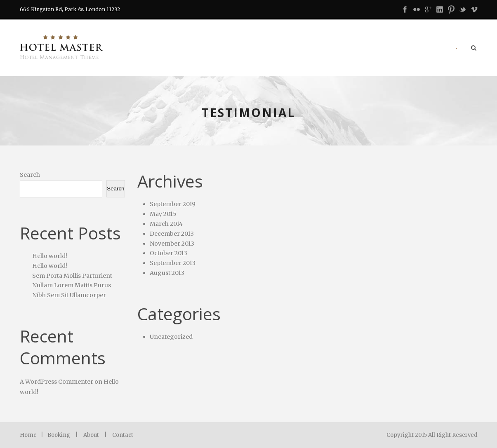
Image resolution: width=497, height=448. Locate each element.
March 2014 (166, 224)
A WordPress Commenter (57, 382)
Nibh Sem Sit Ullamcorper (69, 295)
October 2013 (168, 253)
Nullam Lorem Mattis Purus (72, 285)
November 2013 (172, 244)
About (91, 435)
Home (28, 435)
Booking (59, 435)
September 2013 (173, 263)
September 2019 (173, 204)
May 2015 (163, 214)
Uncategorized (171, 337)
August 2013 (167, 273)
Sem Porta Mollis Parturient (72, 276)
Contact (123, 435)
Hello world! (50, 256)
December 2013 (172, 234)
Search (30, 175)
